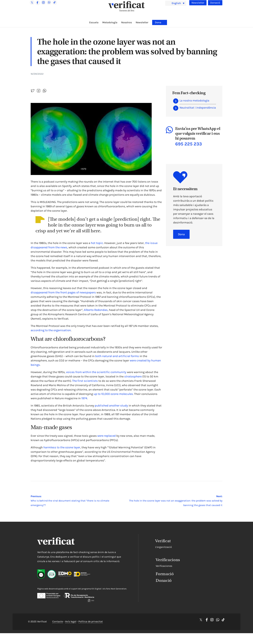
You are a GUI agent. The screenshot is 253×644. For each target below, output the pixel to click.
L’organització (149, 547)
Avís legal (71, 629)
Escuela (94, 22)
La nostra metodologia (194, 100)
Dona (158, 22)
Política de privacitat (91, 629)
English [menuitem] (177, 3)
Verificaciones (149, 565)
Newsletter (197, 3)
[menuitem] (176, 3)
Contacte (58, 629)
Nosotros (126, 22)
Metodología (110, 22)
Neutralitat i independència (198, 108)
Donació (215, 3)
